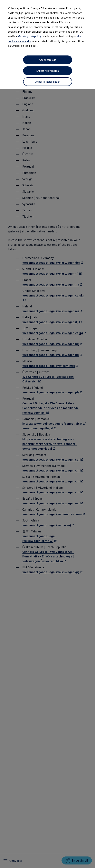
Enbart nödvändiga (48, 71)
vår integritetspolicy (29, 36)
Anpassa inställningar (47, 83)
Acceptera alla (48, 60)
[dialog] (47, 434)
